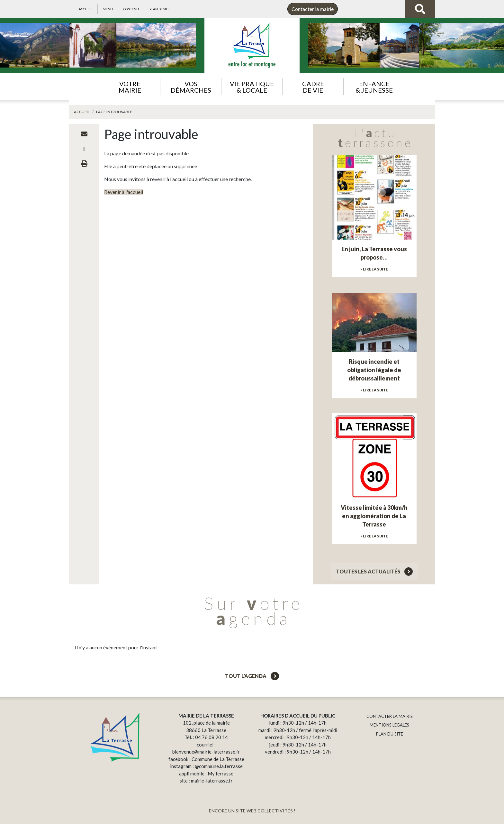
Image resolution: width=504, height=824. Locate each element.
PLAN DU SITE (390, 734)
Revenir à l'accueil (124, 192)
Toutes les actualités (374, 571)
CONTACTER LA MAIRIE (390, 716)
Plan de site (159, 9)
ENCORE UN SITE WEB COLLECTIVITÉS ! (252, 811)
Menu (108, 9)
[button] (130, 86)
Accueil (85, 9)
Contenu (131, 9)
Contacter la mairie (313, 9)
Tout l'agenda (252, 676)
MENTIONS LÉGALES (389, 725)
